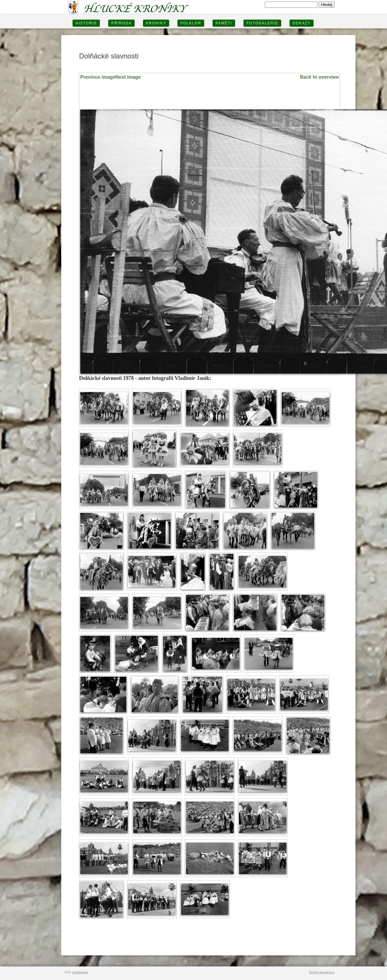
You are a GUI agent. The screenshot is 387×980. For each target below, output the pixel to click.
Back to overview (319, 77)
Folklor (191, 23)
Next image (128, 77)
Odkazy (302, 23)
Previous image (98, 77)
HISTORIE (86, 23)
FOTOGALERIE (262, 23)
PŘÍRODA (121, 23)
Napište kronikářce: (322, 972)
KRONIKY (156, 23)
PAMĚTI (224, 23)
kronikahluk (80, 972)
